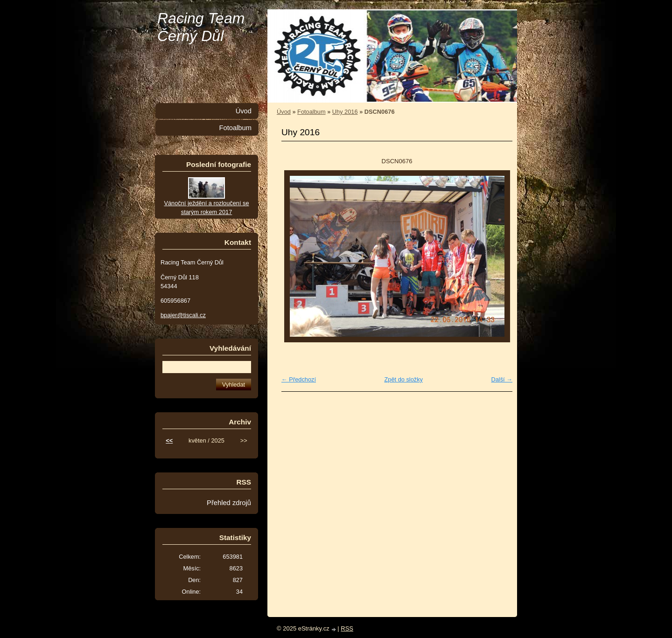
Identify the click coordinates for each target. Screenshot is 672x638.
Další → (502, 379)
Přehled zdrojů (229, 503)
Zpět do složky (403, 379)
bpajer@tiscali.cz (183, 315)
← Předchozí (299, 379)
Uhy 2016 (345, 112)
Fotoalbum (311, 112)
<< (169, 440)
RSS (347, 628)
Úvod (284, 112)
